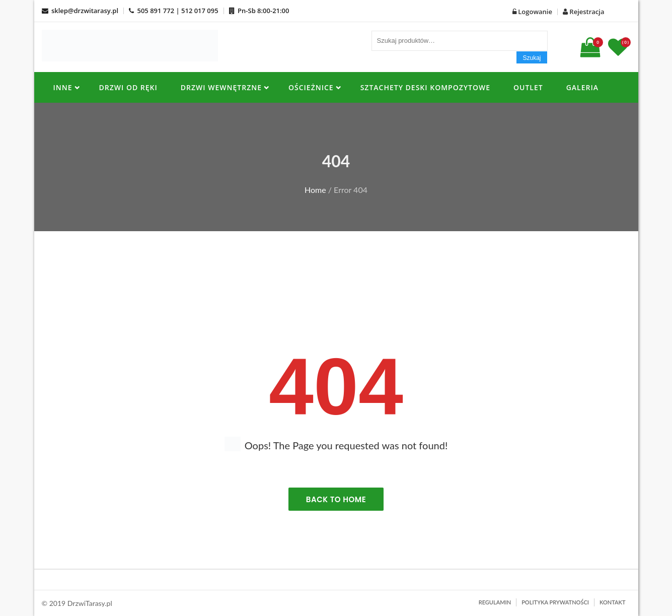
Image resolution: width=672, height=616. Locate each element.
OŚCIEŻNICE (311, 87)
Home (315, 190)
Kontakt (613, 602)
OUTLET (528, 87)
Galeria (582, 87)
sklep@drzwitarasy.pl (80, 11)
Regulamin (495, 602)
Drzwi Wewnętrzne (221, 87)
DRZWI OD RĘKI (128, 87)
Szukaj (532, 58)
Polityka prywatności (555, 602)
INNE (63, 87)
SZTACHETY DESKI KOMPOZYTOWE (425, 87)
